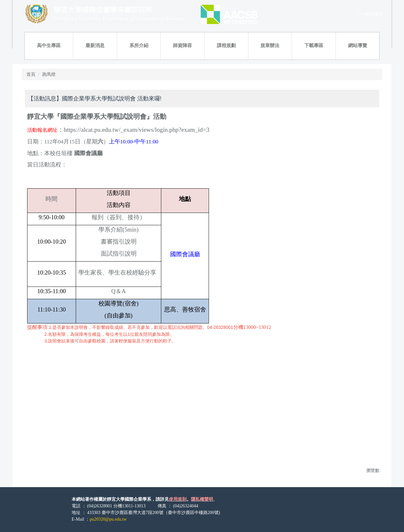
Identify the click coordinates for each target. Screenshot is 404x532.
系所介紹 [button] (139, 45)
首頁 (31, 74)
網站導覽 (358, 45)
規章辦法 (270, 45)
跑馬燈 (49, 74)
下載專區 (314, 45)
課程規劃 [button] (226, 45)
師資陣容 (182, 45)
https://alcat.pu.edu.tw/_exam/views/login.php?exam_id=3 (137, 130)
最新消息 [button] (95, 45)
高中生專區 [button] (49, 45)
